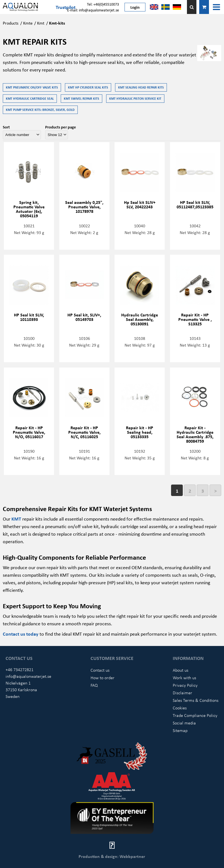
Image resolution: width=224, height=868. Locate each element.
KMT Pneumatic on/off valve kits (32, 87)
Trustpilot (66, 7)
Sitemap (180, 730)
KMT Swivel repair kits (81, 98)
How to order (103, 678)
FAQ (94, 685)
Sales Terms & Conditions (196, 700)
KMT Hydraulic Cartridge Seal (30, 98)
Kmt (41, 23)
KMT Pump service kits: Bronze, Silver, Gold (40, 110)
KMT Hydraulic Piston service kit (135, 98)
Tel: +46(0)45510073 (103, 4)
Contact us (100, 670)
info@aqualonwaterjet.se (28, 676)
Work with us (184, 678)
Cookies (180, 708)
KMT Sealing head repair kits (141, 87)
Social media (184, 723)
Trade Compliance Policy (195, 715)
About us (181, 670)
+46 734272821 (20, 669)
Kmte (28, 23)
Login (135, 7)
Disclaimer (182, 693)
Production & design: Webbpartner (112, 856)
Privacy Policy (185, 685)
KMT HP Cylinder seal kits (88, 87)
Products (11, 23)
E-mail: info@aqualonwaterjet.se (93, 10)
